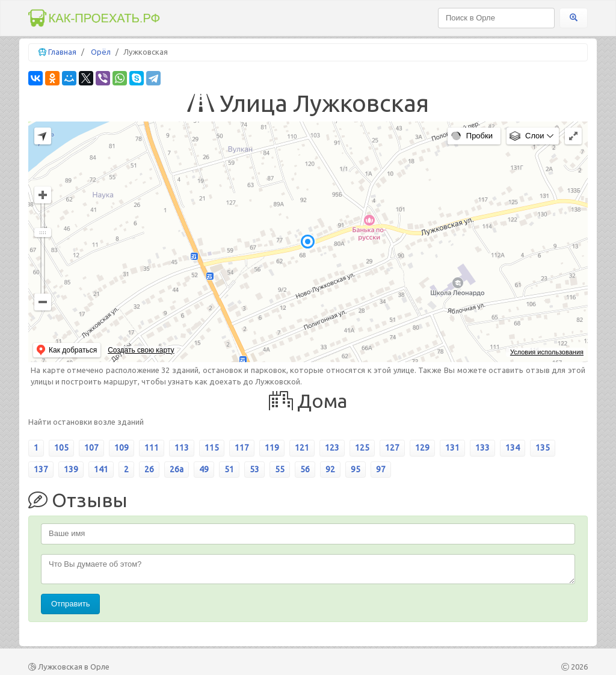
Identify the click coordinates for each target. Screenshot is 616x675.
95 (356, 469)
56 (305, 469)
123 (332, 448)
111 (152, 448)
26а (177, 469)
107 (91, 448)
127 (392, 448)
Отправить (70, 604)
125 (362, 448)
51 (229, 469)
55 (280, 469)
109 (122, 448)
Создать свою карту (141, 350)
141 (101, 469)
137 (41, 469)
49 (204, 469)
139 (71, 469)
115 (212, 448)
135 (543, 448)
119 (272, 448)
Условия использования (547, 352)
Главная (62, 52)
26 (149, 469)
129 (422, 448)
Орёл (101, 52)
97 (381, 469)
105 (61, 448)
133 (482, 448)
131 (452, 448)
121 (302, 448)
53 (254, 469)
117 (242, 448)
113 (182, 448)
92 (330, 469)
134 (513, 448)
